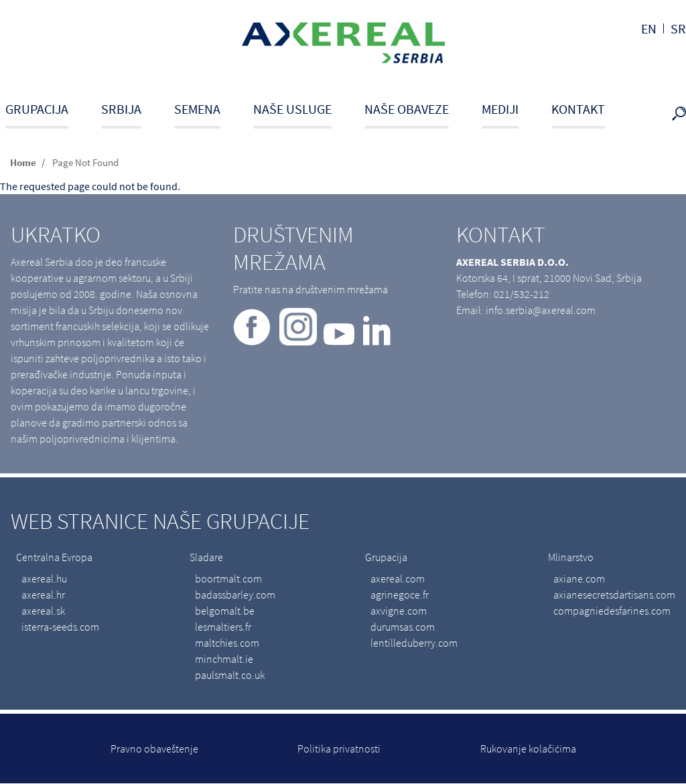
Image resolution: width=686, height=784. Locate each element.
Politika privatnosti (339, 749)
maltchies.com (227, 643)
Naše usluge (292, 109)
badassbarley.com (235, 595)
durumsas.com (403, 627)
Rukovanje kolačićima (528, 749)
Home (23, 162)
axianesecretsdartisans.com (614, 595)
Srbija (121, 109)
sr (678, 28)
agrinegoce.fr (400, 595)
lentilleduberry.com (414, 643)
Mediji (500, 109)
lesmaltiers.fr (223, 627)
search (682, 114)
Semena (197, 109)
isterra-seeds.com (60, 627)
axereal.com (398, 578)
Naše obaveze (407, 109)
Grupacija (37, 109)
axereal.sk (43, 611)
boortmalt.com (228, 578)
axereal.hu (44, 578)
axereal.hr (43, 595)
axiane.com (579, 578)
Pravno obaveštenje (154, 749)
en (649, 28)
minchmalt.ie (224, 659)
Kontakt (578, 109)
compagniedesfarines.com (612, 611)
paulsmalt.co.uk (230, 675)
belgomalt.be (225, 611)
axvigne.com (399, 611)
